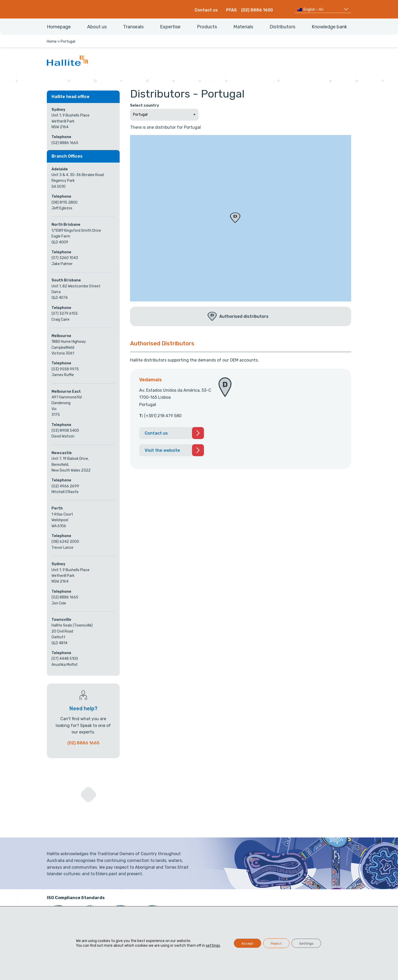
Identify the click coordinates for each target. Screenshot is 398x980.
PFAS (231, 10)
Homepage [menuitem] (59, 27)
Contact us (206, 10)
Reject (276, 943)
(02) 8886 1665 (83, 743)
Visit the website (162, 450)
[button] (235, 218)
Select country (145, 105)
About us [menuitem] (97, 27)
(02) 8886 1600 (257, 10)
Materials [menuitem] (243, 27)
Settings (307, 943)
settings (212, 945)
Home (52, 41)
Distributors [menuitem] (282, 27)
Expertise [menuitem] (170, 27)
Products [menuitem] (207, 27)
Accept (246, 943)
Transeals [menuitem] (133, 27)
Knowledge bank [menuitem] (329, 27)
